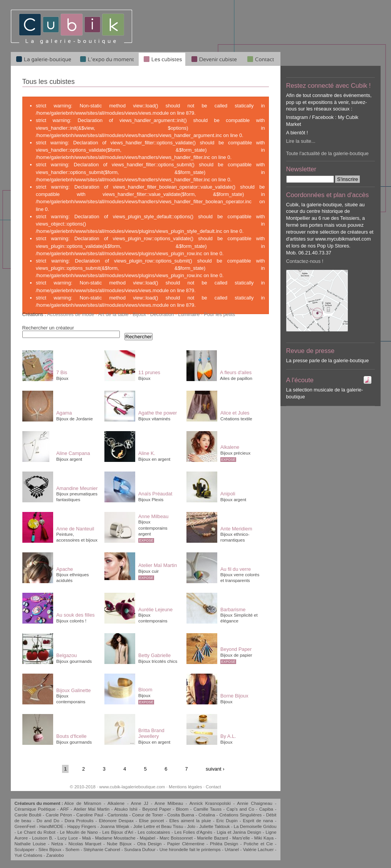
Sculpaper (25, 850)
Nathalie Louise (30, 844)
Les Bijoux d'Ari (118, 832)
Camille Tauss (207, 809)
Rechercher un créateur (48, 328)
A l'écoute (300, 380)
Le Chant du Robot (36, 832)
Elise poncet (152, 821)
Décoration (162, 314)
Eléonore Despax (116, 821)
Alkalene (116, 803)
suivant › (215, 769)
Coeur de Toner (148, 815)
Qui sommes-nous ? (261, 59)
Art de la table (113, 314)
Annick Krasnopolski (210, 803)
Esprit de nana (258, 821)
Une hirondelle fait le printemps (190, 850)
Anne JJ (140, 803)
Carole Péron (59, 815)
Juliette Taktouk (214, 826)
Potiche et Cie (258, 844)
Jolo (191, 826)
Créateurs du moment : (39, 803)
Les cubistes (162, 59)
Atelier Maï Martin (91, 809)
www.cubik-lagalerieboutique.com (132, 787)
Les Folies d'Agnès (193, 832)
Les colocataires (154, 832)
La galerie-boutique (43, 59)
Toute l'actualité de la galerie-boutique (327, 153)
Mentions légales (185, 787)
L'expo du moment (107, 59)
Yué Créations (29, 855)
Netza (57, 844)
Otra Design (149, 844)
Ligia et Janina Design (239, 832)
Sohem (73, 850)
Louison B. (43, 838)
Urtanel (232, 850)
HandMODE (51, 826)
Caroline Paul (90, 815)
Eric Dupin (227, 821)
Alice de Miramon (83, 803)
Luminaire (189, 314)
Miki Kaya (264, 838)
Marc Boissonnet (176, 838)
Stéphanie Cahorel (102, 850)
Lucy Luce (68, 838)
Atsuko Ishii (126, 809)
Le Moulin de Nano (79, 832)
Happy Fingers (82, 826)
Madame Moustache (115, 838)
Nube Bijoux (119, 844)
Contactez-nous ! (305, 261)
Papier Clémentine (186, 844)
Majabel (148, 838)
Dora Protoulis (79, 821)
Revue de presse (310, 351)
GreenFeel (25, 826)
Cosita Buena (181, 815)
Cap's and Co (240, 809)
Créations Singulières (240, 815)
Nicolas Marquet (85, 844)
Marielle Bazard (212, 838)
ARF (65, 809)
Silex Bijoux (50, 850)
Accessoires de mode (70, 314)
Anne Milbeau (169, 803)
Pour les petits (219, 314)
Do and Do (48, 821)
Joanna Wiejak (115, 826)
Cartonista (117, 815)
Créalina (207, 815)
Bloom (182, 809)
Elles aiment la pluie (190, 821)
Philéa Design (224, 844)
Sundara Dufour (140, 850)
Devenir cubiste (214, 59)
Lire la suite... (301, 141)
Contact (213, 787)
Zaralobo (55, 855)
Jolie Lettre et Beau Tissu (158, 826)
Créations (33, 314)
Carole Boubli (28, 815)
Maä (86, 838)
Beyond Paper (156, 809)
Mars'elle (241, 838)
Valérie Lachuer (258, 850)
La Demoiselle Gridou (255, 826)
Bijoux (139, 314)
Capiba (266, 809)
